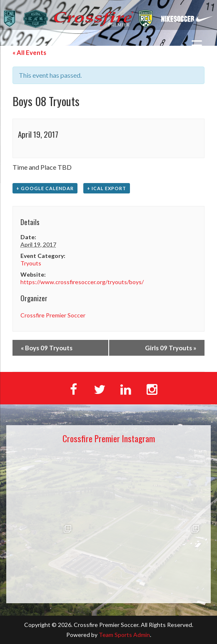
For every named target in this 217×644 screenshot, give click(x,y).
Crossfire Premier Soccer (53, 315)
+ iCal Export (107, 188)
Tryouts (31, 263)
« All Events (29, 52)
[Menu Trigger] (197, 45)
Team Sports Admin (124, 635)
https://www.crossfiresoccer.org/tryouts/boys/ (82, 282)
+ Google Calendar (45, 188)
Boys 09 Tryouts (47, 348)
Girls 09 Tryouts (171, 348)
